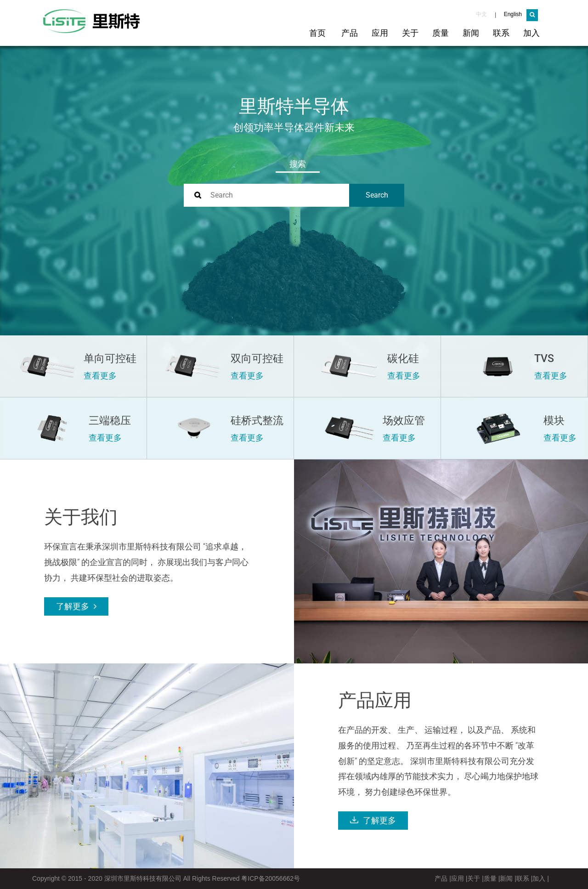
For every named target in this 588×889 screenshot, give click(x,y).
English (513, 14)
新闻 (471, 33)
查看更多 (100, 376)
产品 (350, 33)
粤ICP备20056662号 (271, 878)
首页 (317, 33)
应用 (380, 33)
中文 (481, 14)
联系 (501, 33)
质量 (441, 33)
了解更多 (74, 606)
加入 (531, 33)
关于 (410, 33)
